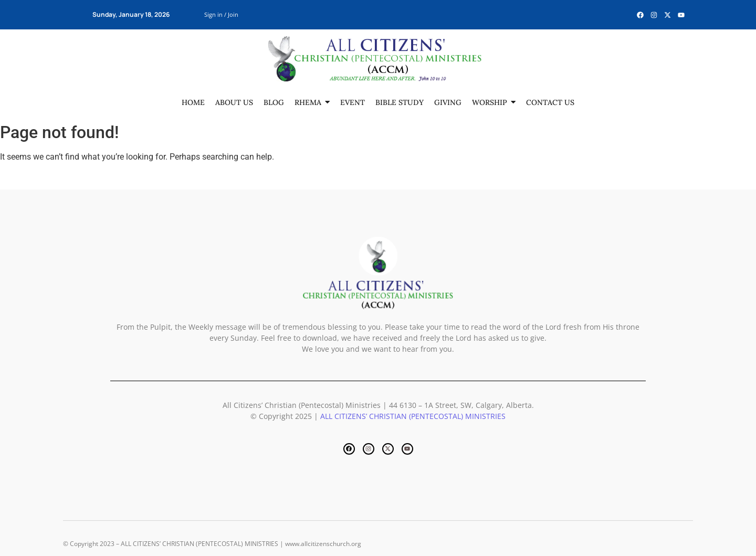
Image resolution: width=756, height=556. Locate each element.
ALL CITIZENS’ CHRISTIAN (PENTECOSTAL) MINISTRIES (413, 416)
